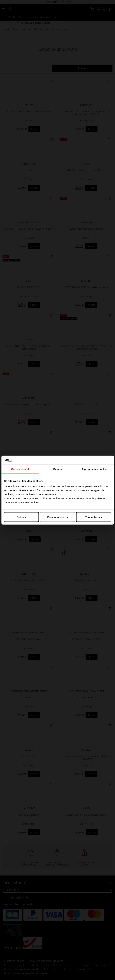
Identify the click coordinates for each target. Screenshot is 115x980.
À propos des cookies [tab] (95, 469)
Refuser (21, 517)
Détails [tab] (58, 469)
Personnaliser (58, 517)
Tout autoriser (94, 517)
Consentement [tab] (20, 469)
